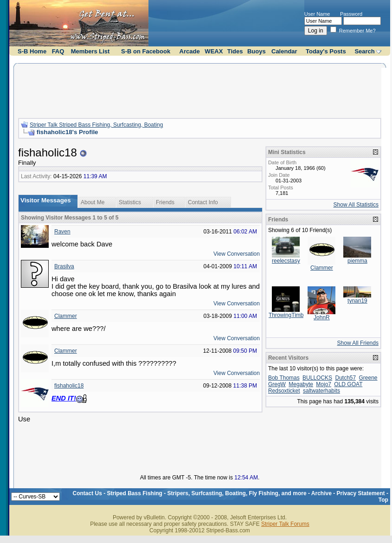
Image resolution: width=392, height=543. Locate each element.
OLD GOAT (348, 384)
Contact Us (87, 493)
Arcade (190, 51)
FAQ (58, 51)
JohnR (322, 317)
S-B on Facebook (146, 51)
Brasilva (64, 266)
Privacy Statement (361, 493)
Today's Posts (326, 51)
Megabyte (301, 384)
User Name (317, 14)
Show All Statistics (356, 205)
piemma (357, 261)
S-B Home (32, 51)
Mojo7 (324, 384)
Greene (368, 378)
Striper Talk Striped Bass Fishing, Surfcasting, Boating (96, 125)
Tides (235, 51)
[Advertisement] (199, 90)
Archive (321, 493)
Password (351, 14)
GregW (277, 384)
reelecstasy (286, 261)
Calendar (284, 51)
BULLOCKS (317, 378)
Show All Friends (358, 343)
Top (383, 500)
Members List (90, 51)
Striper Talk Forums (285, 524)
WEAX (214, 51)
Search (364, 51)
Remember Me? (353, 31)
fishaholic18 (69, 386)
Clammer (66, 316)
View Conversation (237, 254)
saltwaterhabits (321, 391)
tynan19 (357, 301)
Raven (62, 232)
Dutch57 (345, 378)
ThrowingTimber (289, 315)
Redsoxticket (284, 391)
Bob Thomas (284, 378)
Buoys (257, 51)
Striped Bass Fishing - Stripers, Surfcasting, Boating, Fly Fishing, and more (207, 493)
